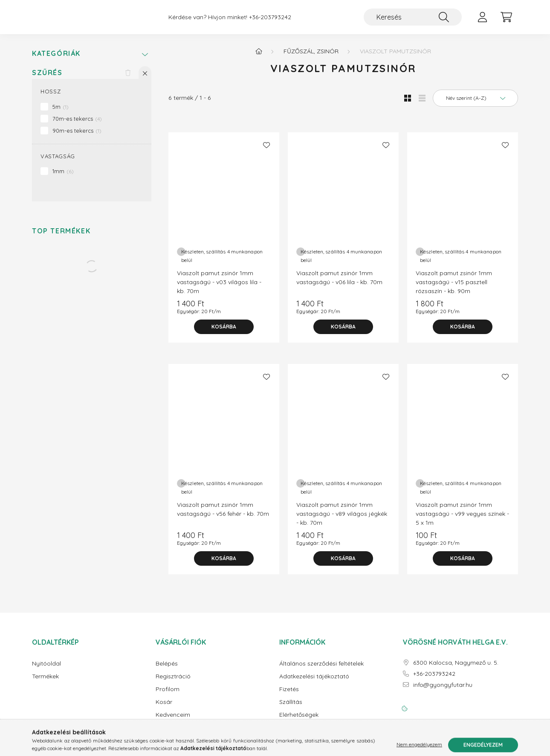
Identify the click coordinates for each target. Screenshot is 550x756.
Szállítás (291, 709)
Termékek (45, 683)
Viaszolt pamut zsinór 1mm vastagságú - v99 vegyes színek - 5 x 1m (462, 520)
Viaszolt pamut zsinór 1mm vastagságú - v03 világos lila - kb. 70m (219, 289)
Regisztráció (173, 683)
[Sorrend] (475, 105)
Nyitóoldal (46, 670)
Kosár (164, 709)
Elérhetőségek (299, 722)
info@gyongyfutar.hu (443, 692)
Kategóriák (56, 60)
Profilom (168, 696)
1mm (63, 178)
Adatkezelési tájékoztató (314, 683)
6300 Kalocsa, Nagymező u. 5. (456, 670)
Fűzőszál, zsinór (311, 58)
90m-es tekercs (77, 137)
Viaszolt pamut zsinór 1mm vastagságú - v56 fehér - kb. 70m (223, 516)
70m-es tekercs (77, 125)
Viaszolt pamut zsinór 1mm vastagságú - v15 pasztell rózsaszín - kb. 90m (454, 289)
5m (61, 113)
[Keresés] (413, 20)
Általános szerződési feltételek (321, 670)
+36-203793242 (270, 21)
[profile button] (482, 20)
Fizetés (289, 696)
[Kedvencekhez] (266, 152)
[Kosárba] (224, 334)
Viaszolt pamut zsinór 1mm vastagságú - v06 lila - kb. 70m (339, 284)
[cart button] (506, 20)
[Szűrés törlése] (128, 79)
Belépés (167, 670)
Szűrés (47, 80)
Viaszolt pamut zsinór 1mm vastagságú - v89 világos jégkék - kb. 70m (342, 520)
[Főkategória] (259, 58)
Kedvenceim (173, 722)
